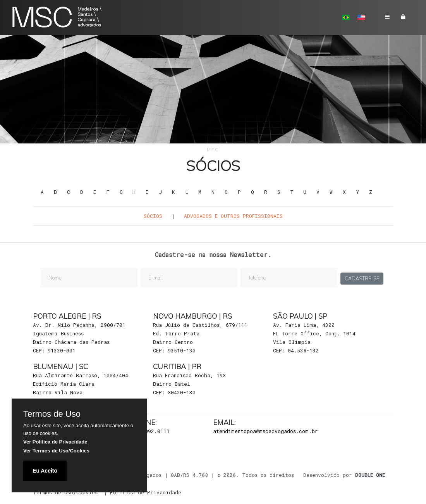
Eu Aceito (45, 471)
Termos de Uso (52, 414)
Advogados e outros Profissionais (233, 216)
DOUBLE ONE (370, 475)
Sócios (153, 216)
